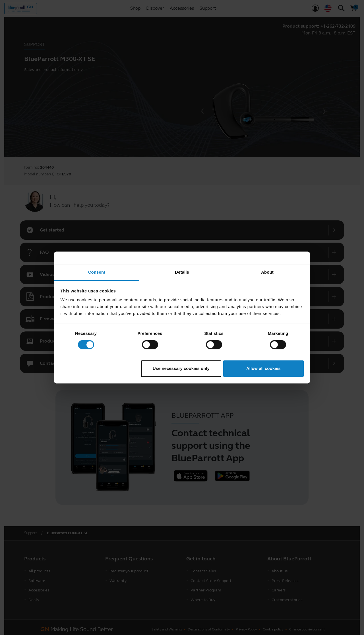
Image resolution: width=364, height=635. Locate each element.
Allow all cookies (263, 368)
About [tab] (267, 272)
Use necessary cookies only (181, 368)
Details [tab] (182, 272)
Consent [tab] (97, 272)
